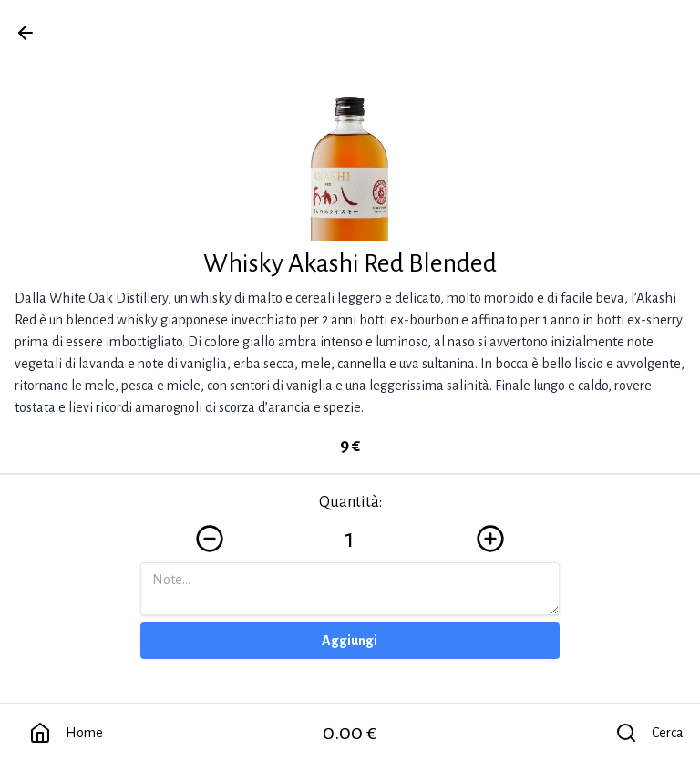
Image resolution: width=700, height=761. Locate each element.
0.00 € (350, 733)
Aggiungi (350, 641)
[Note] (350, 589)
